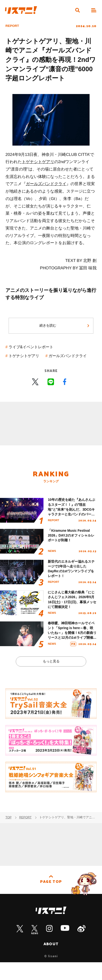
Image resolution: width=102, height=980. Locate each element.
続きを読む (48, 327)
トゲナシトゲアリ (38, 162)
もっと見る (51, 679)
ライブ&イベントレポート (32, 349)
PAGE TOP (51, 900)
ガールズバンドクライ (46, 184)
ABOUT (51, 961)
